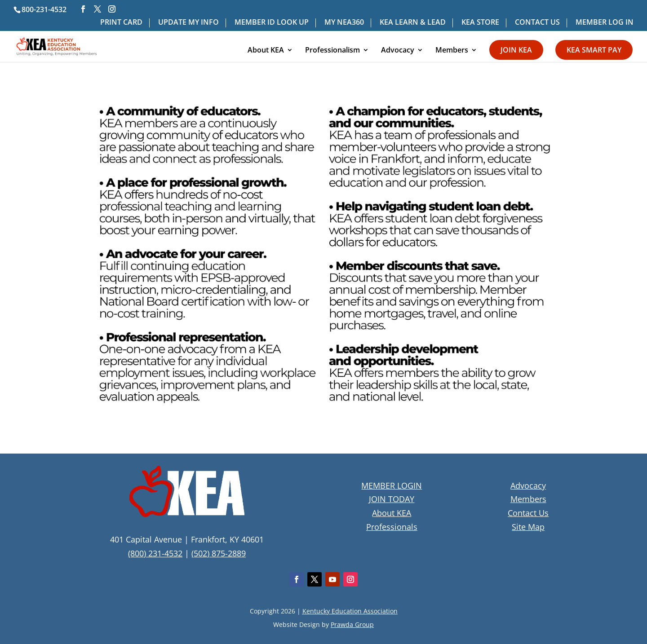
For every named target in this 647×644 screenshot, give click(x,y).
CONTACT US (537, 23)
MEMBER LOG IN (605, 23)
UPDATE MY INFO (188, 23)
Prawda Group (352, 624)
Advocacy (398, 51)
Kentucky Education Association (350, 611)
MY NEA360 (344, 23)
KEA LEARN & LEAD (413, 23)
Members (452, 51)
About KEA (266, 51)
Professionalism (332, 51)
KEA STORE (480, 23)
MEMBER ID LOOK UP (272, 23)
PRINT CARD (121, 23)
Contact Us (528, 513)
